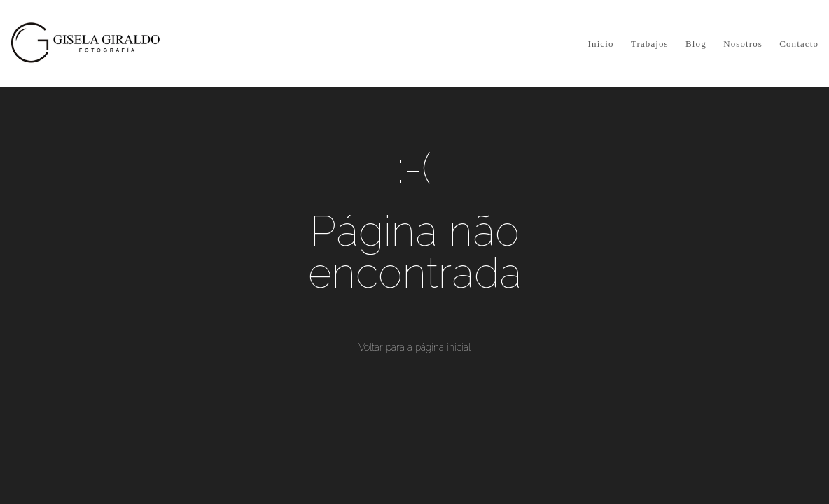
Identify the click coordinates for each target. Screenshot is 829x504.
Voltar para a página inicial (415, 347)
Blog (696, 44)
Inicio (601, 44)
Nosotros (743, 44)
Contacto (799, 44)
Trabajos (650, 44)
